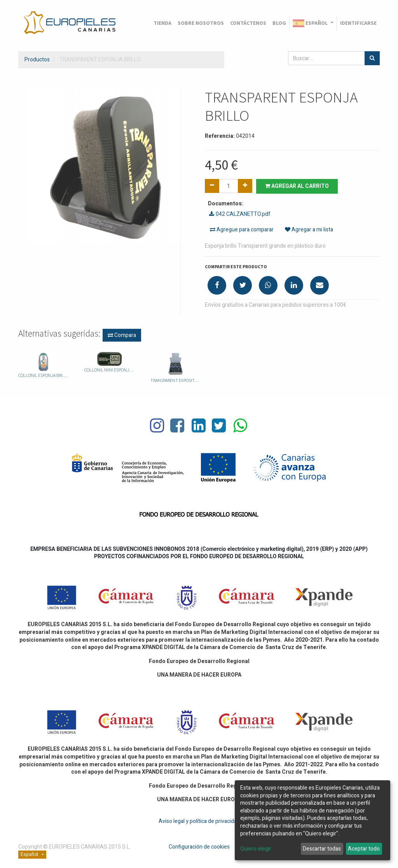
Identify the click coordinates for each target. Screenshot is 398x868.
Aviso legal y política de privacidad (199, 821)
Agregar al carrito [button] (297, 186)
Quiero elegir (256, 849)
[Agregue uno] (245, 186)
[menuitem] (162, 23)
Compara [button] (122, 335)
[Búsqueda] (372, 58)
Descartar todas (322, 849)
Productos (37, 60)
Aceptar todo (364, 849)
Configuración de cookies (199, 847)
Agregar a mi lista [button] (309, 230)
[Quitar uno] (212, 186)
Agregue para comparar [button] (242, 230)
